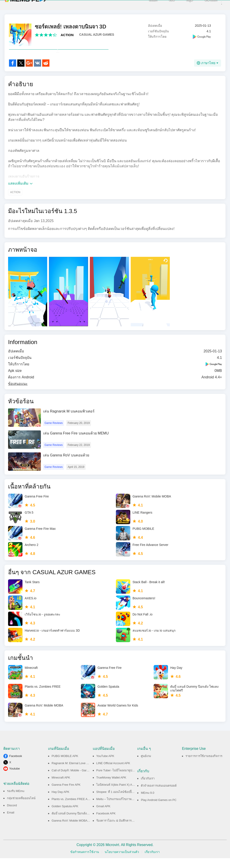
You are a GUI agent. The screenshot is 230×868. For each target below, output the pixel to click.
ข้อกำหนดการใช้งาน (85, 862)
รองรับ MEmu (16, 801)
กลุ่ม (182, 5)
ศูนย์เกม (146, 766)
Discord (12, 815)
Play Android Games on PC (159, 810)
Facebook (16, 766)
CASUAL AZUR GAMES (97, 35)
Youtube (14, 778)
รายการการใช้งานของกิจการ (204, 766)
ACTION (67, 35)
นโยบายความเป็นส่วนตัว (122, 862)
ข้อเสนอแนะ (18, 394)
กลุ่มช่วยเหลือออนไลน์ (21, 808)
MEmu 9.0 (147, 803)
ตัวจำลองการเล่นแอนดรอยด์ (159, 795)
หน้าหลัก (203, 5)
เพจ (164, 5)
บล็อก (145, 5)
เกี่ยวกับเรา (148, 788)
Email (11, 822)
